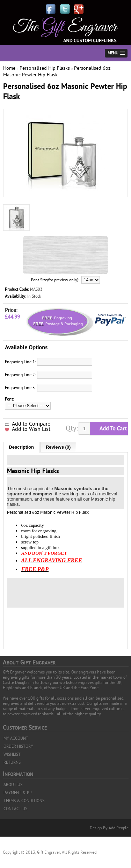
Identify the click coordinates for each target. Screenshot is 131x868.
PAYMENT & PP (18, 793)
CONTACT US (15, 809)
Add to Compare (31, 424)
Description (21, 447)
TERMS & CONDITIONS (24, 801)
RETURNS (12, 762)
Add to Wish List (31, 429)
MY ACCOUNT (16, 738)
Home (9, 68)
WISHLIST (12, 754)
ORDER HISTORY (18, 746)
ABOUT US (13, 785)
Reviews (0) (58, 447)
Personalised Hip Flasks (45, 68)
